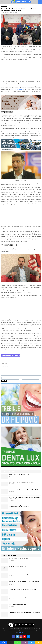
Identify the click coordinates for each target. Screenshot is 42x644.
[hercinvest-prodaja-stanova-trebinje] (21, 150)
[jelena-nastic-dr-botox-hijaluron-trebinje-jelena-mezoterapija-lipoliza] (21, 110)
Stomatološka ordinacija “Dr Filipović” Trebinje (19, 559)
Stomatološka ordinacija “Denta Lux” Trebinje (19, 566)
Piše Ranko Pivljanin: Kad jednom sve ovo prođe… (19, 475)
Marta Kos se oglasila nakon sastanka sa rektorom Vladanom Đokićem (24, 490)
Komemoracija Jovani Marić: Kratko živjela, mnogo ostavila (22, 482)
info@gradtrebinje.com (22, 633)
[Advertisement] (21, 71)
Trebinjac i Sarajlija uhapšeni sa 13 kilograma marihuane (21, 597)
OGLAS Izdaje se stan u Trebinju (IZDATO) (18, 605)
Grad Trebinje (6, 13)
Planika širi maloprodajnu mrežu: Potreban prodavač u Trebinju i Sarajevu (25, 612)
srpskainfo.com (4, 352)
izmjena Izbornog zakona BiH (18, 89)
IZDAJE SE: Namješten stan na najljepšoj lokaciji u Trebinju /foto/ (23, 589)
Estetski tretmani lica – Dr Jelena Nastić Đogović (19, 574)
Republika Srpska (4, 7)
